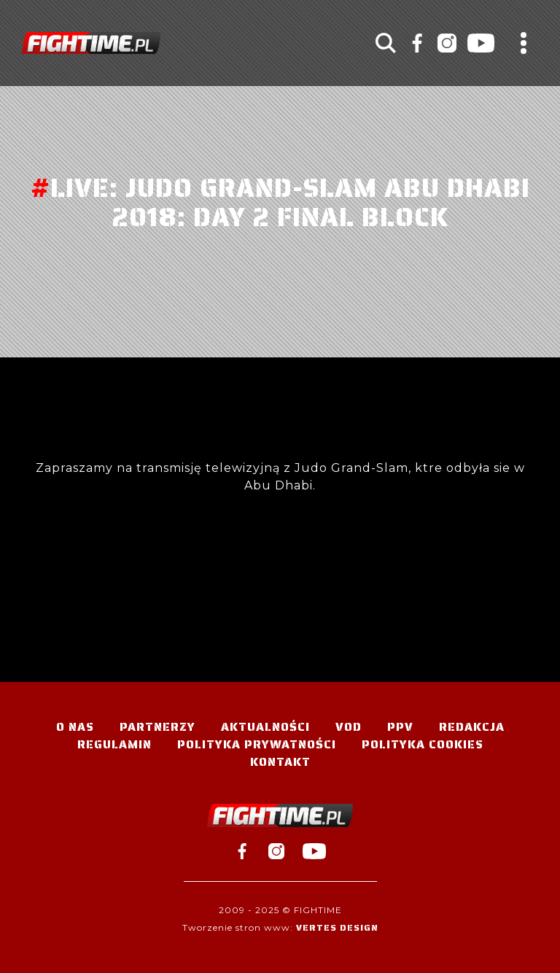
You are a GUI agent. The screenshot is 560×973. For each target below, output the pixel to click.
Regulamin (114, 744)
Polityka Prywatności (257, 744)
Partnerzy (157, 727)
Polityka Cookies (423, 744)
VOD (349, 727)
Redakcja (472, 727)
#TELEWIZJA (91, 43)
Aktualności (265, 727)
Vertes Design (337, 927)
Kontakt (280, 762)
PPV (400, 727)
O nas (75, 727)
